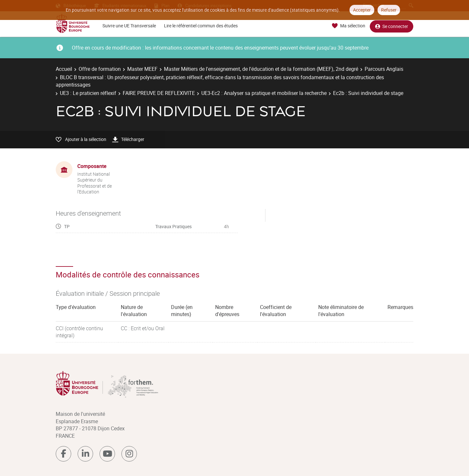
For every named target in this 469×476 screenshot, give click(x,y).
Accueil (64, 69)
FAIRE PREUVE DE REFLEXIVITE (159, 93)
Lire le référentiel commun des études (201, 26)
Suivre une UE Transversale (129, 26)
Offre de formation (100, 69)
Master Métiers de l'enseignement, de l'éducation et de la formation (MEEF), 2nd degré (261, 69)
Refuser (389, 10)
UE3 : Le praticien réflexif (88, 93)
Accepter (362, 10)
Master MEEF (142, 69)
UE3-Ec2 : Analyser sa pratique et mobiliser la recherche (264, 93)
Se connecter (392, 26)
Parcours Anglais (384, 69)
